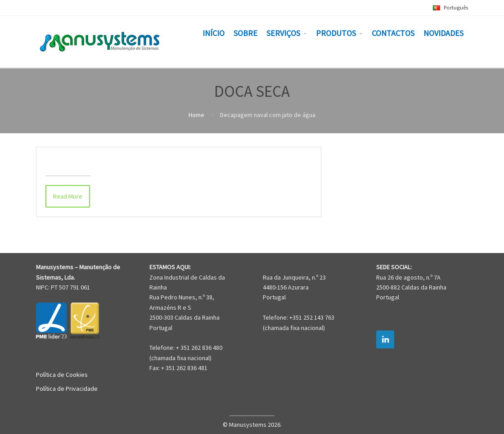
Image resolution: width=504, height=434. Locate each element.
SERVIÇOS (283, 33)
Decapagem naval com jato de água (112, 161)
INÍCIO (214, 33)
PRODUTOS (336, 33)
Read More (68, 196)
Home (196, 115)
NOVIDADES (443, 33)
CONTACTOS (393, 33)
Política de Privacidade (67, 389)
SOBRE (245, 33)
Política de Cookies (62, 375)
